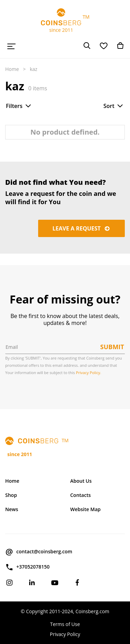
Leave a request (81, 228)
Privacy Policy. (89, 373)
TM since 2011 (65, 21)
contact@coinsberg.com (39, 552)
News (12, 509)
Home (12, 69)
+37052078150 (27, 567)
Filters (19, 106)
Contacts (81, 495)
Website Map (86, 509)
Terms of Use (65, 624)
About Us (81, 481)
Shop (11, 495)
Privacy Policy (65, 634)
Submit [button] (112, 347)
